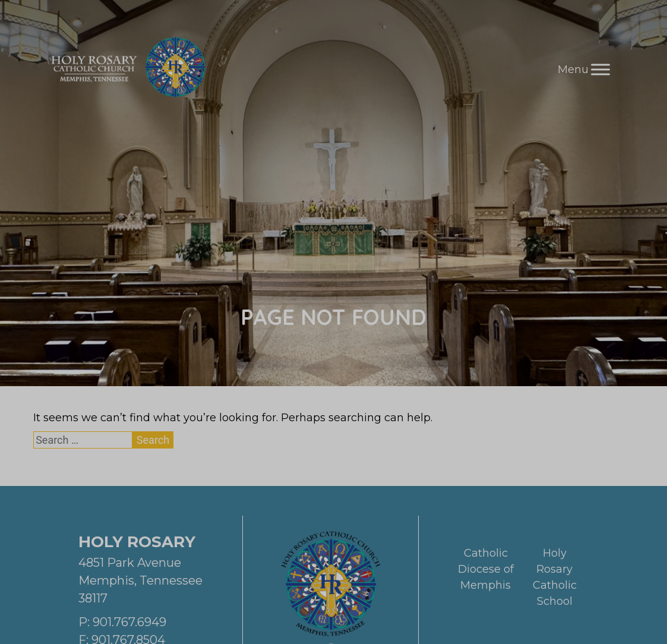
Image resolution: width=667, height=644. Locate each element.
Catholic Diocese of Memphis (486, 569)
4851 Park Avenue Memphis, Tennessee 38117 (140, 580)
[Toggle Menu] (600, 69)
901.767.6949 (129, 622)
